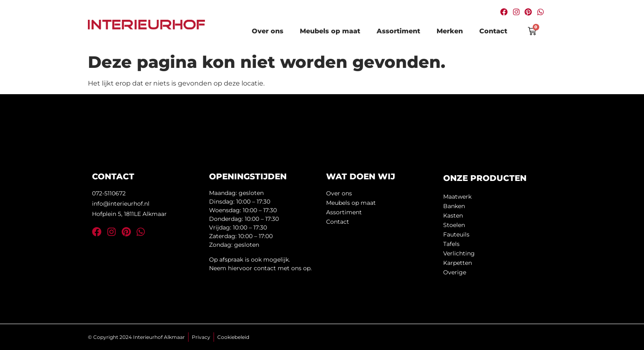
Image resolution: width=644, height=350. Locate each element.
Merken (450, 31)
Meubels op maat (330, 31)
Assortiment (398, 31)
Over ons (268, 31)
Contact (493, 31)
